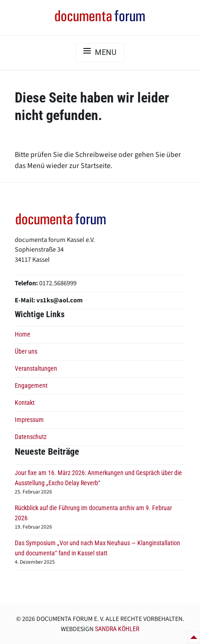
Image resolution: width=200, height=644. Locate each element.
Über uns (26, 352)
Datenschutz (31, 437)
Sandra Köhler (117, 629)
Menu (106, 52)
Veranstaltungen (36, 369)
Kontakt (25, 403)
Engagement (31, 386)
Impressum (29, 420)
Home (23, 334)
